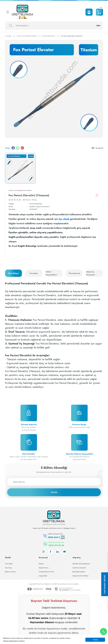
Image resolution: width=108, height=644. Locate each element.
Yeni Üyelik (9, 564)
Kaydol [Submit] (54, 492)
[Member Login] (89, 12)
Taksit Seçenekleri (51, 273)
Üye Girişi (8, 568)
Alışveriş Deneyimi (90, 273)
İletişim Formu (44, 568)
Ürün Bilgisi (13, 273)
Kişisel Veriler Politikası (81, 576)
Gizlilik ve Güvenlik (79, 568)
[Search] (54, 26)
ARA (98, 26)
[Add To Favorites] (97, 195)
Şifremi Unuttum (10, 572)
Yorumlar (34, 273)
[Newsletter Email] (54, 482)
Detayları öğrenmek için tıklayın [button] (14, 641)
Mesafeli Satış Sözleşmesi (81, 564)
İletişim (41, 564)
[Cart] (99, 12)
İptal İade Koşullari (79, 572)
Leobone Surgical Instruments (39, 207)
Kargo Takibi (43, 576)
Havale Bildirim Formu (46, 572)
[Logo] (22, 12)
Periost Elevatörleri (36, 204)
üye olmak (64, 219)
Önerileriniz (74, 273)
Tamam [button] (95, 640)
